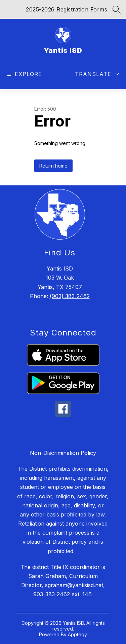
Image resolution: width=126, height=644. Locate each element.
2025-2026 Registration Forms (67, 9)
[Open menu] (24, 74)
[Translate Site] (97, 74)
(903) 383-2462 (70, 296)
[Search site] (117, 9)
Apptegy (77, 634)
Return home (53, 166)
